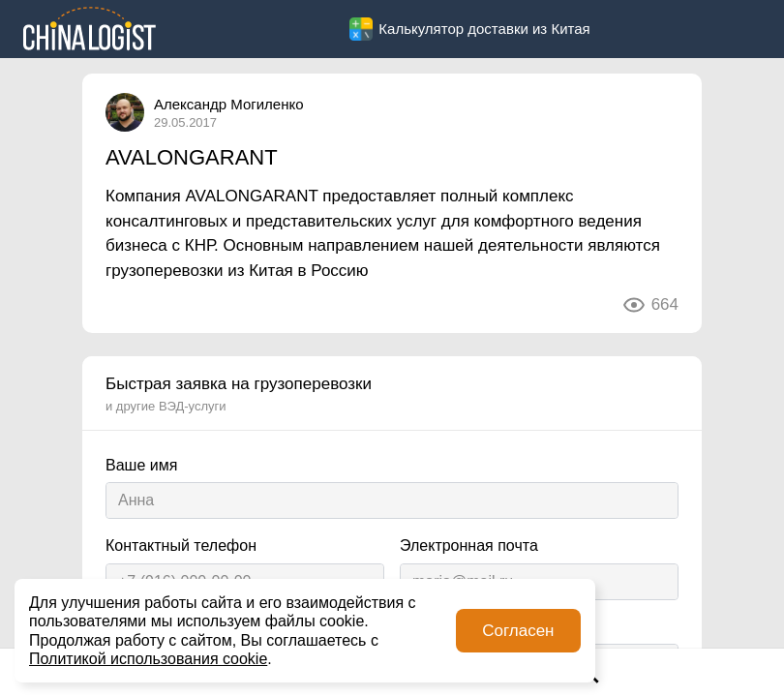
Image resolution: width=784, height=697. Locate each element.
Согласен (518, 631)
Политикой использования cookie (148, 659)
